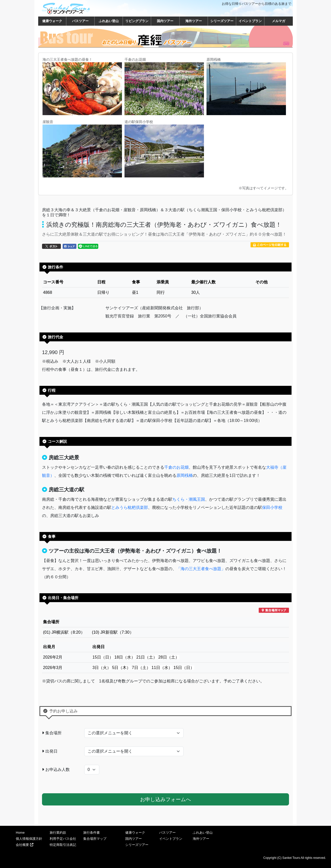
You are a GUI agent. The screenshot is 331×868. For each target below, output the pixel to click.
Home (20, 833)
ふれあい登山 (109, 21)
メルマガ (279, 21)
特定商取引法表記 (63, 845)
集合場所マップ (95, 839)
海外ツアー (194, 21)
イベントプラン (250, 21)
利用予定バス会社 (63, 839)
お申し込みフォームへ (165, 799)
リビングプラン (137, 21)
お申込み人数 (56, 770)
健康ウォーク (52, 21)
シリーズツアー (222, 21)
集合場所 (52, 733)
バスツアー (80, 21)
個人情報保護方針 (29, 839)
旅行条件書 (92, 833)
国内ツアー (165, 21)
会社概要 (25, 845)
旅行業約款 (58, 833)
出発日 (50, 751)
